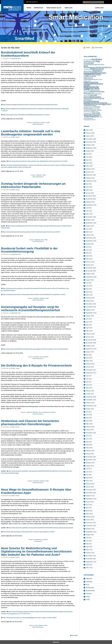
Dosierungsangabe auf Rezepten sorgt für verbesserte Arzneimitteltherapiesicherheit (30, 309)
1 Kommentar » (38, 541)
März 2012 (89, 550)
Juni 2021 (89, 250)
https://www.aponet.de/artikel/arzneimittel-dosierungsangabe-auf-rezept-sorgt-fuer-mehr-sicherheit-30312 (35, 349)
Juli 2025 (89, 154)
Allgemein (39, 175)
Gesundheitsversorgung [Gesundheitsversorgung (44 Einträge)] (94, 98)
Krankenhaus (36, 123)
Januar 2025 (90, 172)
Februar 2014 (90, 484)
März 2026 (89, 130)
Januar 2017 (90, 394)
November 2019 (91, 307)
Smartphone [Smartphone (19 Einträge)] (87, 113)
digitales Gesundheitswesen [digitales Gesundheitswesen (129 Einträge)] (95, 72)
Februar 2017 (90, 391)
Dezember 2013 (91, 490)
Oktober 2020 (90, 274)
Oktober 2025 (90, 145)
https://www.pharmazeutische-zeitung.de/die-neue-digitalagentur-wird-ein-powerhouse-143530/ (38, 161)
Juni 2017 (89, 379)
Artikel (88, 48)
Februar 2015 (90, 451)
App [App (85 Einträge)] (98, 61)
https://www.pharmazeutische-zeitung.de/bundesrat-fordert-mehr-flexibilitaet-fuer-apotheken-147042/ (34, 294)
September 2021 (91, 241)
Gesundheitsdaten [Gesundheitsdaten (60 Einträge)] (92, 97)
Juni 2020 (89, 286)
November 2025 (91, 142)
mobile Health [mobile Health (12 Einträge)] (96, 109)
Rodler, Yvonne (15, 137)
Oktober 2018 (90, 346)
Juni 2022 (89, 229)
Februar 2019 (90, 334)
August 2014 (90, 466)
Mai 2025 (89, 160)
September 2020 (91, 277)
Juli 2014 (89, 469)
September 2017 (91, 373)
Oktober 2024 (90, 178)
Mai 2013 (89, 508)
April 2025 (89, 163)
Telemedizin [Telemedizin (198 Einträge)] (91, 116)
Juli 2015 (89, 436)
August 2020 (90, 280)
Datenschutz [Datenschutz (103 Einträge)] (97, 69)
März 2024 (89, 190)
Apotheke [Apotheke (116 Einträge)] (97, 59)
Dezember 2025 (91, 139)
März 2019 (89, 331)
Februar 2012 (90, 553)
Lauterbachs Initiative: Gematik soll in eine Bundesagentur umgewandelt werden (31, 133)
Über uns (69, 8)
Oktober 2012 (90, 529)
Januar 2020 (90, 301)
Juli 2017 (89, 376)
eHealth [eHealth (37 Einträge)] (93, 76)
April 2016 (89, 421)
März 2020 (89, 295)
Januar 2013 (90, 520)
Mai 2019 (89, 325)
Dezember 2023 (91, 196)
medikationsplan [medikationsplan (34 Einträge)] (90, 106)
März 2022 (89, 232)
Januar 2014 (90, 487)
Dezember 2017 (91, 370)
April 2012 (89, 547)
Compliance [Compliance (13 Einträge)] (87, 69)
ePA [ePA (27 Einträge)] (93, 94)
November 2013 (91, 493)
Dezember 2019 (91, 304)
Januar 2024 (90, 193)
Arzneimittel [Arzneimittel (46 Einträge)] (89, 63)
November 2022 (91, 217)
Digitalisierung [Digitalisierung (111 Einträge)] (92, 74)
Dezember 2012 (91, 523)
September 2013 (91, 499)
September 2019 (91, 313)
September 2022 (91, 223)
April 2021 (89, 256)
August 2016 (90, 409)
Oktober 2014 (90, 463)
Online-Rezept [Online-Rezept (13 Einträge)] (87, 112)
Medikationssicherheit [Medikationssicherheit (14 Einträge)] (89, 107)
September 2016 (91, 406)
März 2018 (89, 361)
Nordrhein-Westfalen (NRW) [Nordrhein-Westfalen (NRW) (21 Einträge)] (93, 110)
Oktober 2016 (90, 403)
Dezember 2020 (91, 268)
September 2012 (91, 532)
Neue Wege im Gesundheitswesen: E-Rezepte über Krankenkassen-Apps (36, 491)
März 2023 (89, 214)
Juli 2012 (89, 538)
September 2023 (91, 205)
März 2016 (89, 424)
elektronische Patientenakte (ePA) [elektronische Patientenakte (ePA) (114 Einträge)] (91, 88)
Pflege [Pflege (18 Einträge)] (93, 112)
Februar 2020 (90, 298)
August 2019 (90, 316)
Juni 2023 (89, 211)
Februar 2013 (90, 517)
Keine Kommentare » (38, 124)
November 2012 (91, 526)
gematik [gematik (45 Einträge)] (94, 95)
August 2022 (90, 226)
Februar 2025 (90, 169)
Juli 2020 (89, 283)
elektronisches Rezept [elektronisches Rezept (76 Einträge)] (94, 92)
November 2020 (91, 271)
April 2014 (89, 478)
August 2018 (90, 352)
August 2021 (90, 244)
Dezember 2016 (91, 397)
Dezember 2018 (91, 340)
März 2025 (89, 166)
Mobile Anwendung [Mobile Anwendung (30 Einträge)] (92, 108)
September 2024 (91, 181)
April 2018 (89, 358)
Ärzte (42, 240)
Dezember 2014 (91, 457)
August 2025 (90, 151)
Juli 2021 (89, 247)
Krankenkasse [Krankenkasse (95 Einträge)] (91, 101)
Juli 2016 (89, 412)
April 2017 (89, 385)
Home (29, 8)
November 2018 (91, 343)
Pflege (47, 481)
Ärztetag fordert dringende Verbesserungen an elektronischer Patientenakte (33, 185)
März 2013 (89, 514)
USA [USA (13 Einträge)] (101, 117)
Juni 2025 (89, 157)
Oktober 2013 (90, 496)
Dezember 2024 (91, 175)
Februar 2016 (90, 427)
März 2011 (89, 568)
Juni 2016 (89, 415)
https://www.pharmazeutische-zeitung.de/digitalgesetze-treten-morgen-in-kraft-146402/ (30, 618)
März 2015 (89, 448)
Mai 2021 (89, 253)
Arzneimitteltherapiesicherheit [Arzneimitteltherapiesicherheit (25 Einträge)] (94, 65)
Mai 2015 (89, 442)
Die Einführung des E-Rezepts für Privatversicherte (36, 366)
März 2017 (89, 388)
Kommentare (98, 48)
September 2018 (91, 349)
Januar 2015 (90, 454)
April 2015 (89, 445)
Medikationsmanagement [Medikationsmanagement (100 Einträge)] (97, 104)
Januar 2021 (90, 265)
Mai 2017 (89, 382)
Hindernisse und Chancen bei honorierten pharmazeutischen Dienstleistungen (30, 423)
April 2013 (89, 511)
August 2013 (90, 502)
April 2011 (89, 565)
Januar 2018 (90, 367)
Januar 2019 (90, 337)
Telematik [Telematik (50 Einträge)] (96, 113)
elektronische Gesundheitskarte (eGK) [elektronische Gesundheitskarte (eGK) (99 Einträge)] (93, 84)
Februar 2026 (90, 133)
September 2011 (91, 562)
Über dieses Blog (54, 8)
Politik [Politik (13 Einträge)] (97, 112)
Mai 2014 (89, 475)
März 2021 (89, 259)
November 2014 (91, 460)
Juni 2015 (89, 439)
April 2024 (89, 187)
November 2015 (91, 433)
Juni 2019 (89, 322)
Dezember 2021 (91, 238)
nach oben (75, 635)
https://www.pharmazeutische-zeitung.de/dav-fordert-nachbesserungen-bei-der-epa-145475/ (31, 232)
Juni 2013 (89, 505)
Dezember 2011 (91, 556)
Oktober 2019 (90, 310)
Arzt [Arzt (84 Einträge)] (86, 66)
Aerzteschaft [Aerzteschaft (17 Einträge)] (87, 60)
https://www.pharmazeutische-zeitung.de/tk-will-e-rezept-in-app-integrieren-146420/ (29, 532)
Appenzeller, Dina (16, 58)
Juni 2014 (89, 472)
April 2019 (89, 328)
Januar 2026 (90, 136)
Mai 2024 (89, 184)
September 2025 (91, 148)
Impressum (38, 8)
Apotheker (36, 298)
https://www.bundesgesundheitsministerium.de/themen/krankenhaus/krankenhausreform (30, 105)
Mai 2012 (89, 544)
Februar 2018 (90, 364)
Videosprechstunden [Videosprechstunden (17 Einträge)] (90, 120)
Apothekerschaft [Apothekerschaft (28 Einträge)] (90, 61)
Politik (48, 123)
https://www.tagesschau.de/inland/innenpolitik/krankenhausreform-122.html (26, 115)
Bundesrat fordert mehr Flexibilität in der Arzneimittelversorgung (29, 250)
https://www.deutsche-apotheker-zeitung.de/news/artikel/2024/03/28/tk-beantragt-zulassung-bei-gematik (41, 528)
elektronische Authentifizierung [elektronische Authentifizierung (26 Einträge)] (90, 79)
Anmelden (99, 8)
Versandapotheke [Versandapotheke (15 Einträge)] (88, 118)
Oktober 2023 (90, 202)
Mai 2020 (89, 289)
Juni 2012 (89, 541)
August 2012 (90, 535)
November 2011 (91, 559)
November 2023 (91, 199)
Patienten (43, 123)
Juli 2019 (89, 319)
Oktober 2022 (90, 220)
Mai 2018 (89, 355)
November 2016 (91, 400)
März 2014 (89, 481)
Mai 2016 (89, 418)
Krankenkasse (46, 412)
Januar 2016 (90, 430)
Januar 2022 (90, 235)
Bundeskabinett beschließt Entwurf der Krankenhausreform (28, 54)
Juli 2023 (89, 208)
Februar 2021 (90, 262)
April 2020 (89, 292)
